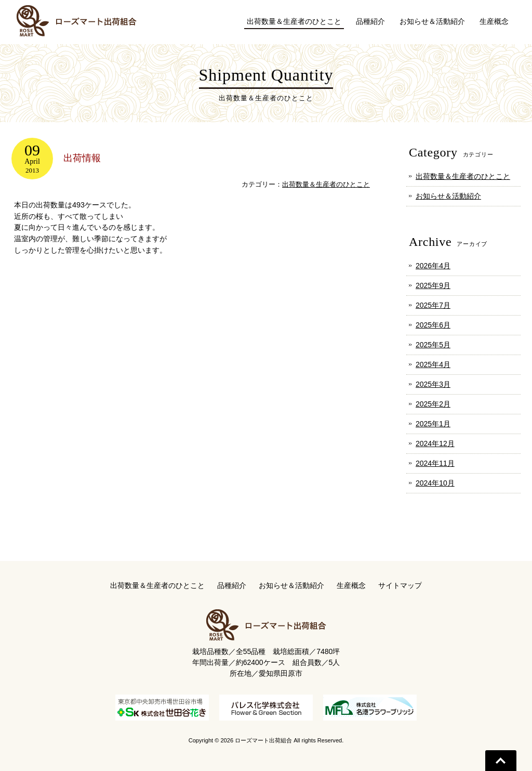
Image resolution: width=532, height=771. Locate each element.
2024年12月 (435, 443)
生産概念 (351, 585)
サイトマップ (400, 585)
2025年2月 (433, 404)
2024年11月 (435, 463)
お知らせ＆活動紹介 (448, 196)
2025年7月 (433, 305)
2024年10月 (435, 483)
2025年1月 (433, 424)
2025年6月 (433, 325)
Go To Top (501, 761)
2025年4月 (433, 364)
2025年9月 (433, 285)
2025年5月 (433, 345)
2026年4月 (433, 266)
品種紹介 (232, 585)
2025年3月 (433, 384)
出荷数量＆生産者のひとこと (326, 184)
